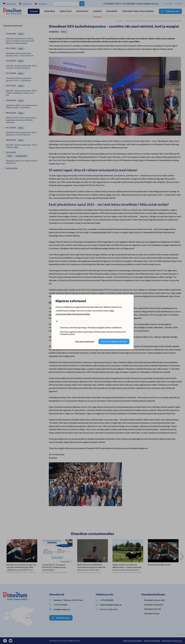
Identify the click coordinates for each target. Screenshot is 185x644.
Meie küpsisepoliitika (81, 314)
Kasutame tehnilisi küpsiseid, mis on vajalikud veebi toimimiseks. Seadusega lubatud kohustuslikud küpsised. (92, 322)
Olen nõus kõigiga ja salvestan (114, 341)
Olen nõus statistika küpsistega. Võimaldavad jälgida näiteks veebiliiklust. (91, 328)
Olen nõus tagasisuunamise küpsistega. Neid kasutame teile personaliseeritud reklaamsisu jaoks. (93, 333)
